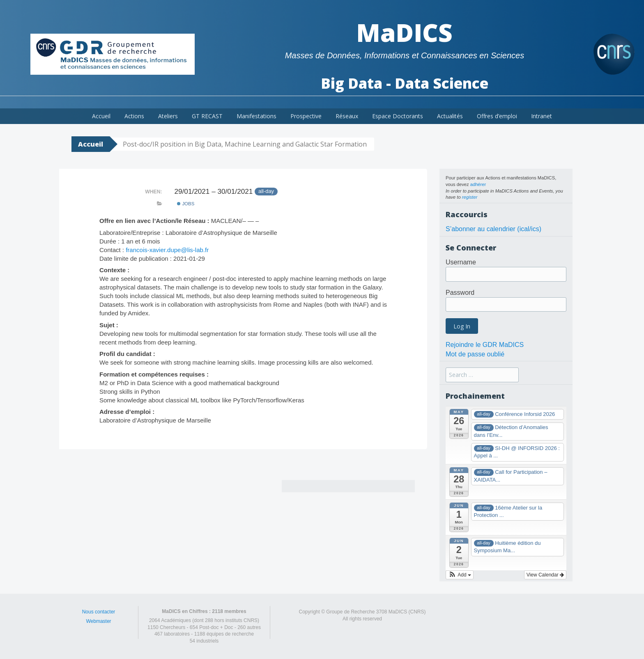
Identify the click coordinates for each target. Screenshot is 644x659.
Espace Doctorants (398, 116)
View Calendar (545, 575)
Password (460, 293)
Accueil (101, 116)
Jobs (186, 204)
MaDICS (404, 32)
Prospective (306, 116)
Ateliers (168, 116)
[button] (460, 575)
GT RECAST (207, 116)
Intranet (542, 116)
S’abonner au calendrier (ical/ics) (493, 229)
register (470, 197)
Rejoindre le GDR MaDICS (485, 345)
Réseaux (347, 116)
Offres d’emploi (497, 116)
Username (461, 262)
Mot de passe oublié (475, 354)
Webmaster (98, 621)
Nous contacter (99, 612)
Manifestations (256, 116)
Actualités (450, 116)
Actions (134, 116)
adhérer (478, 184)
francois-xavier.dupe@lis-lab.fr (167, 250)
